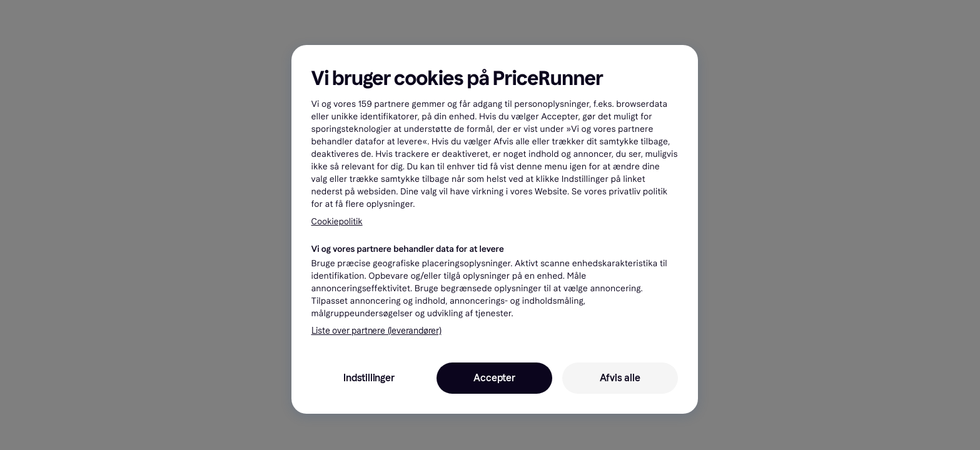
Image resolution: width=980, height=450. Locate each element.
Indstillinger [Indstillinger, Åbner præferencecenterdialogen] (369, 378)
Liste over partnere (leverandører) (376, 331)
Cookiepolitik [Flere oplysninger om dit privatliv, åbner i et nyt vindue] (337, 222)
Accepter (494, 378)
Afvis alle (620, 378)
